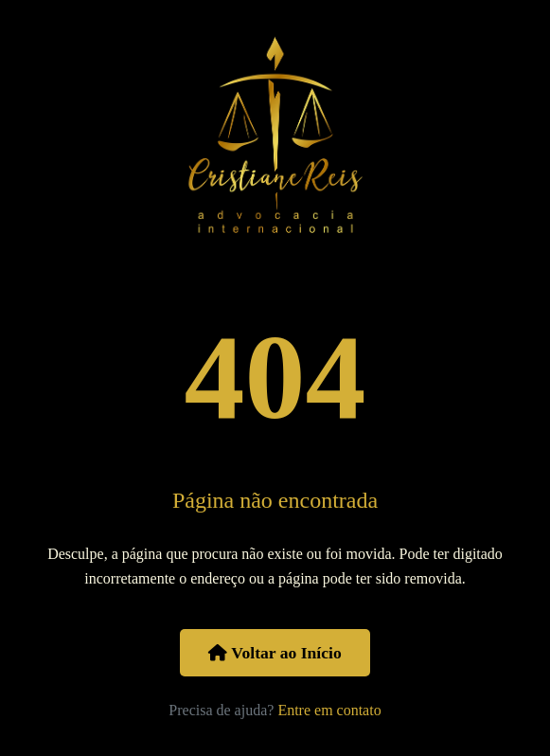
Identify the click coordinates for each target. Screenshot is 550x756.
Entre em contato (329, 710)
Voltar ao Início (275, 653)
